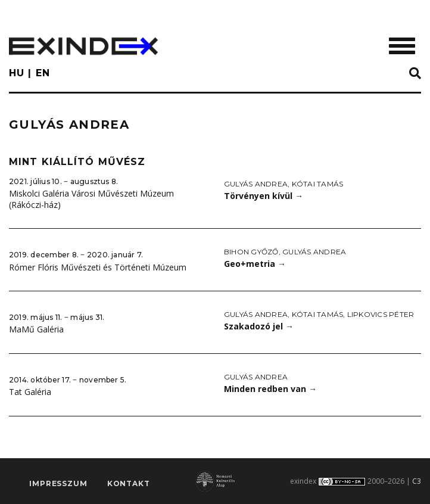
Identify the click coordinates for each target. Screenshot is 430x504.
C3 (417, 481)
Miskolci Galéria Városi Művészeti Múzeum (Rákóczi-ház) (91, 199)
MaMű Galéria (36, 329)
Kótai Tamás (318, 184)
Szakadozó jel (259, 326)
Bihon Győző (251, 252)
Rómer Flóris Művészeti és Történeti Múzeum (98, 267)
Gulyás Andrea (256, 184)
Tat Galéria (30, 392)
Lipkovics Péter (381, 314)
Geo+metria (255, 264)
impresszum (58, 483)
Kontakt (129, 483)
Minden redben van (270, 389)
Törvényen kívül (264, 196)
